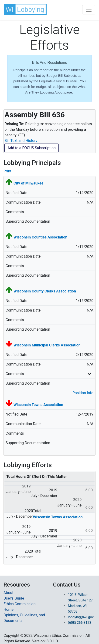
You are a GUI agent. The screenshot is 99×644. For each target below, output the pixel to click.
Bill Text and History (21, 141)
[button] (25, 9)
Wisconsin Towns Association (38, 405)
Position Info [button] (83, 393)
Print (7, 171)
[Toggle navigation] (89, 10)
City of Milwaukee (28, 183)
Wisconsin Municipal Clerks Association (47, 345)
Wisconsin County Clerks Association (45, 291)
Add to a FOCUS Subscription (32, 148)
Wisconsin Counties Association (40, 237)
